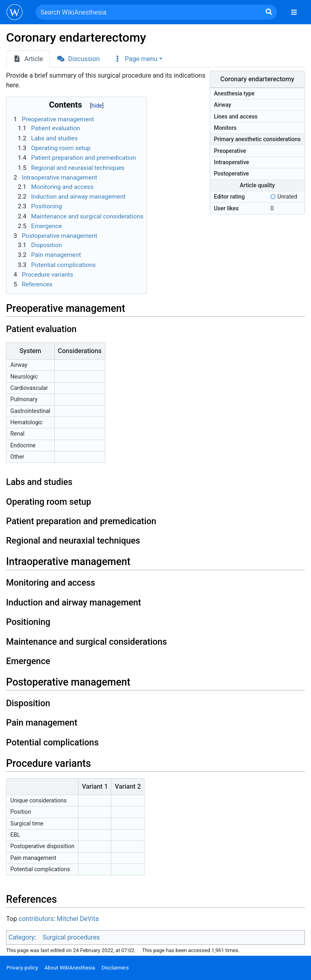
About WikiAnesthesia (70, 968)
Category (21, 937)
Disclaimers (115, 968)
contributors (36, 919)
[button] (138, 59)
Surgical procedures (71, 937)
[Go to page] (269, 12)
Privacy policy (22, 968)
